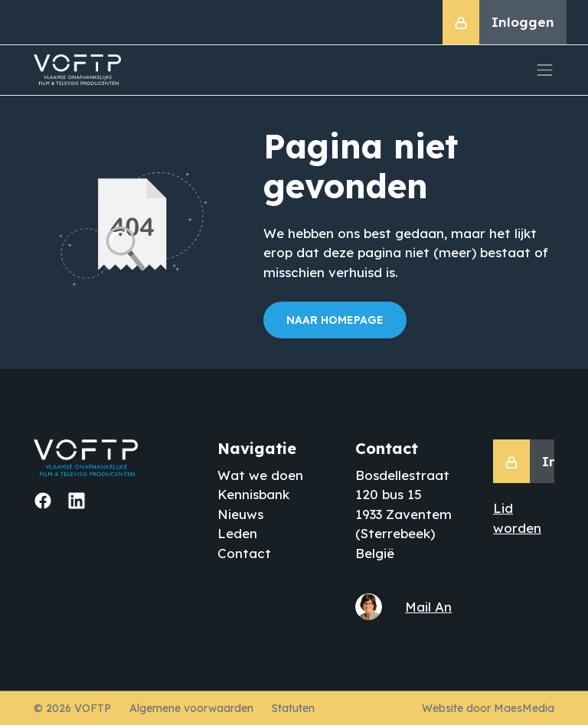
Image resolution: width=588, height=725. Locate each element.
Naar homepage (335, 320)
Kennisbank (253, 494)
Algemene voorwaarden (191, 708)
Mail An (428, 607)
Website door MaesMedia (488, 708)
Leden (237, 533)
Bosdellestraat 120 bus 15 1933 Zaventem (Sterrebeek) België (403, 514)
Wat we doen (260, 475)
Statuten (293, 708)
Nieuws (240, 514)
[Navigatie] (545, 70)
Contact (244, 553)
